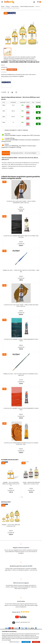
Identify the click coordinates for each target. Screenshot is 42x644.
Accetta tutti (26, 642)
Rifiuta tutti (36, 642)
